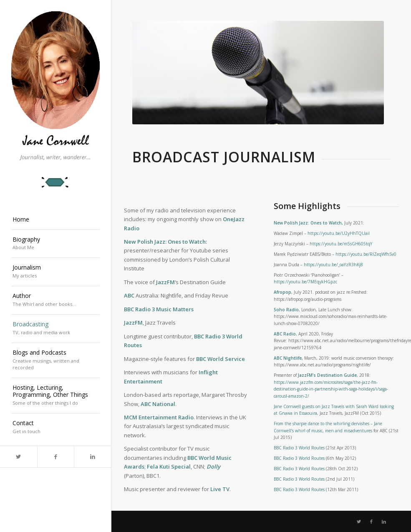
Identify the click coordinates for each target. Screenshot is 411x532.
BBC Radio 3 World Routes (299, 448)
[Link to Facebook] (56, 457)
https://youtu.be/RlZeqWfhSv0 (366, 254)
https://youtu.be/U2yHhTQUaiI (339, 233)
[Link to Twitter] (19, 457)
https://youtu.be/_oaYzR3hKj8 (333, 265)
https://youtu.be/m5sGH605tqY (341, 244)
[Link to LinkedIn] (92, 457)
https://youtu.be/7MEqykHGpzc (305, 282)
